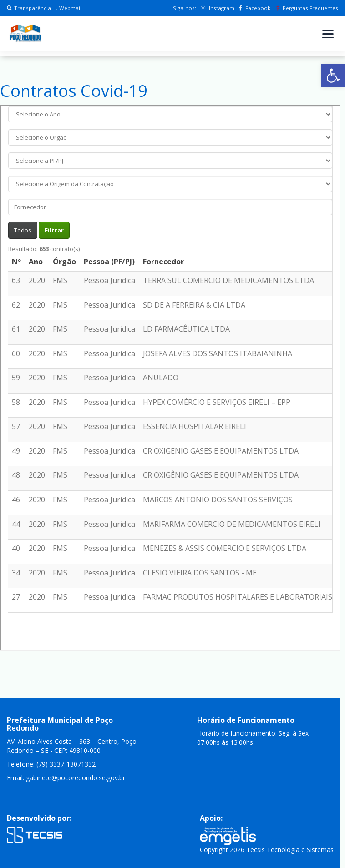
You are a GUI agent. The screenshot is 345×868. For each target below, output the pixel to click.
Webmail (68, 8)
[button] (333, 76)
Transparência (29, 8)
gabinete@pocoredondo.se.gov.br (76, 778)
